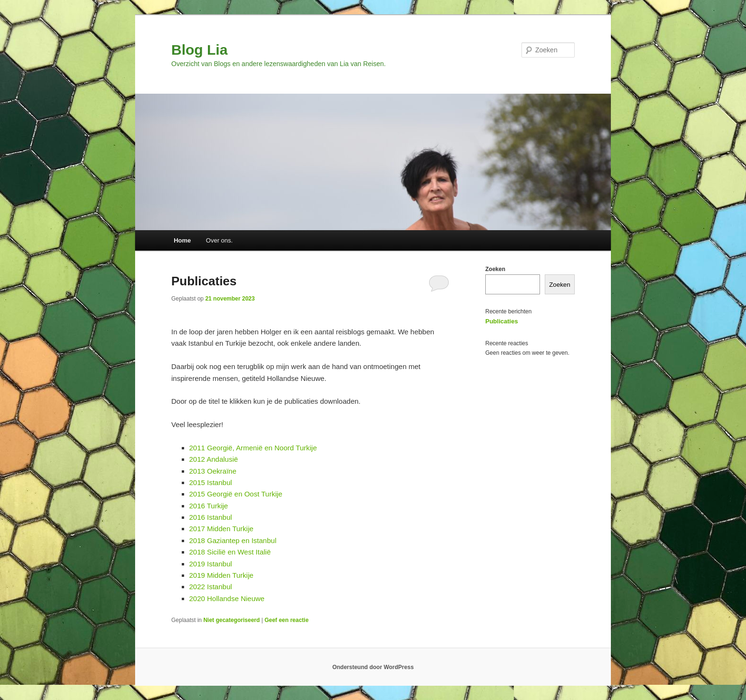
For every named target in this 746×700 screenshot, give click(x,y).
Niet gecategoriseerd (231, 620)
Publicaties (204, 281)
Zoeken (495, 269)
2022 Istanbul (211, 587)
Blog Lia (199, 50)
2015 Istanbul (211, 482)
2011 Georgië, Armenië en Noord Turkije (253, 448)
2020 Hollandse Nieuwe (227, 598)
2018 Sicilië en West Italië (230, 552)
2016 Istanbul (211, 517)
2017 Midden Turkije (221, 529)
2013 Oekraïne (213, 471)
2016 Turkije (209, 506)
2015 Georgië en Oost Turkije (236, 494)
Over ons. (219, 240)
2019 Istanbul (211, 564)
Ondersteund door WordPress (373, 667)
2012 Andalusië (214, 459)
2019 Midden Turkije (221, 575)
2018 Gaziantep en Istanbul (233, 540)
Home (182, 240)
